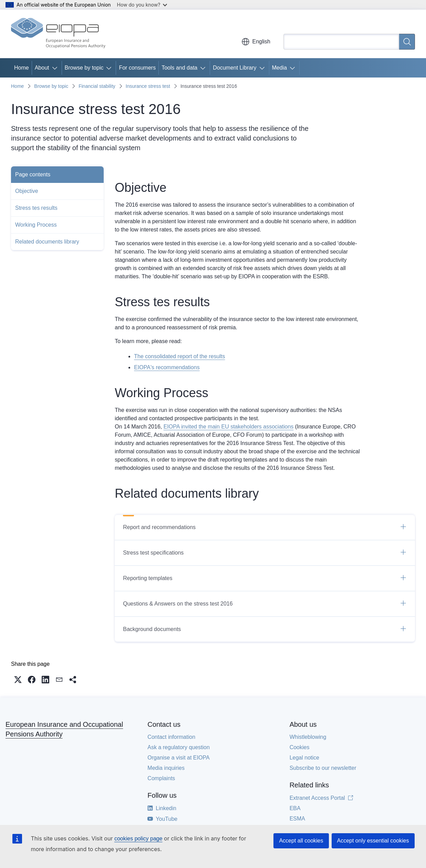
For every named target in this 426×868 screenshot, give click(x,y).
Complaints (161, 778)
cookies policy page (138, 839)
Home (22, 68)
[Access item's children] (56, 68)
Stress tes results (36, 208)
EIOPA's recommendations (167, 367)
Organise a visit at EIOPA (178, 758)
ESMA (297, 819)
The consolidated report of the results (179, 356)
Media (280, 68)
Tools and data (179, 68)
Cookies (300, 747)
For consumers (137, 68)
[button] (18, 680)
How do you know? (142, 5)
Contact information (171, 737)
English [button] (256, 42)
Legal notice (304, 758)
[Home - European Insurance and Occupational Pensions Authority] (58, 34)
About (42, 68)
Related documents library (47, 242)
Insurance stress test (148, 86)
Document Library (235, 68)
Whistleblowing (308, 737)
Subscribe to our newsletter (323, 768)
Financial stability (97, 86)
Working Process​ (36, 225)
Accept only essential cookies (373, 841)
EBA (295, 808)
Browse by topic (84, 68)
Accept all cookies (301, 841)
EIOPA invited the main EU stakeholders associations (229, 427)
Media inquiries (166, 768)
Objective (27, 191)
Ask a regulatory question (179, 747)
